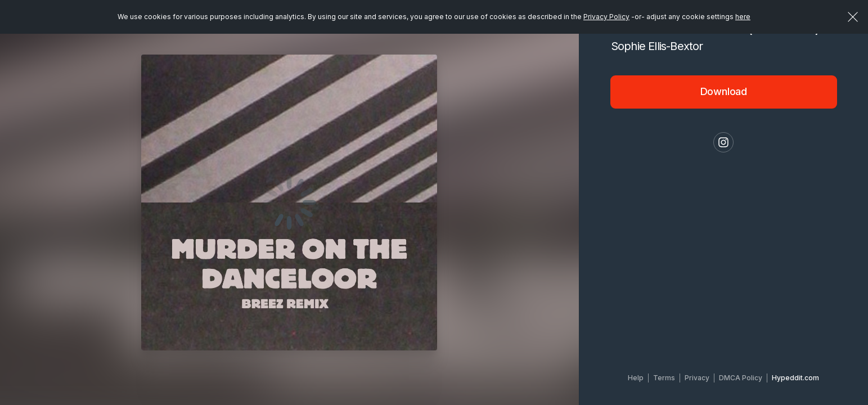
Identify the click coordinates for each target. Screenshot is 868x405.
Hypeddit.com (795, 378)
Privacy (697, 378)
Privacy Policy (606, 17)
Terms (664, 378)
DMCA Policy (741, 378)
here (743, 17)
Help (636, 378)
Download (724, 91)
